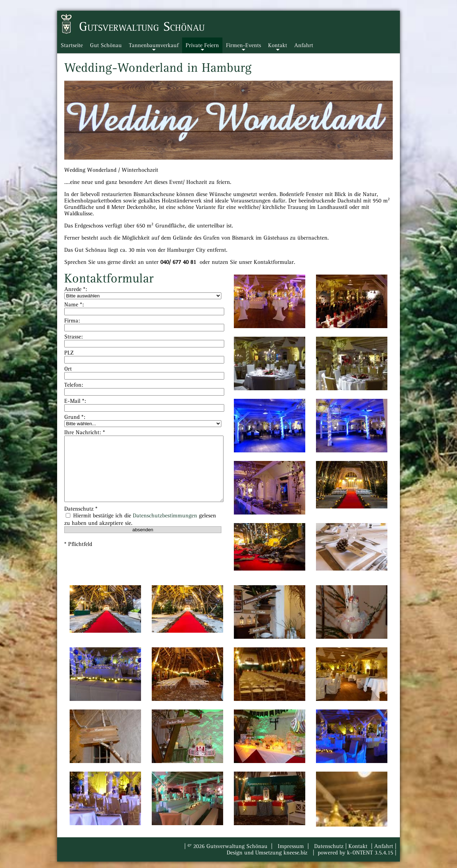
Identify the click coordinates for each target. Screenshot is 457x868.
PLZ (69, 353)
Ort (68, 369)
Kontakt (278, 48)
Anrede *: (76, 289)
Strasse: (74, 337)
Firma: (72, 321)
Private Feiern (202, 48)
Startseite (72, 45)
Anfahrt (304, 45)
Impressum (291, 846)
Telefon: (74, 385)
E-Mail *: (75, 401)
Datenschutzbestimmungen (165, 516)
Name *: (74, 305)
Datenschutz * (81, 509)
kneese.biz (295, 853)
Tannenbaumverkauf (154, 48)
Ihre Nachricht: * (85, 432)
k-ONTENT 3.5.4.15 (370, 853)
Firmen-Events (243, 48)
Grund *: (75, 417)
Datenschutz (329, 846)
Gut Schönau (106, 45)
